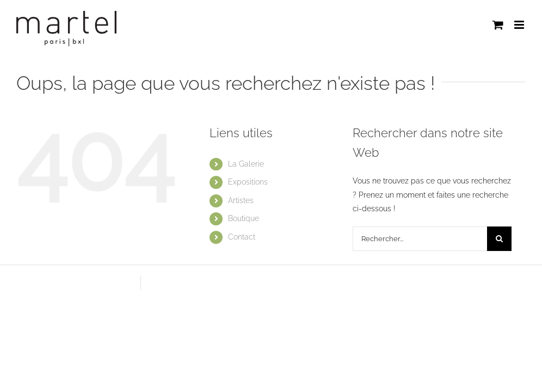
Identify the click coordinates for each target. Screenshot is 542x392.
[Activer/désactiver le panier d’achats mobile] (498, 25)
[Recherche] (499, 239)
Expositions (248, 182)
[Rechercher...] (420, 239)
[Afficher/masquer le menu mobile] (520, 25)
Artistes (241, 200)
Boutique (244, 218)
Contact (242, 237)
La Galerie (246, 164)
